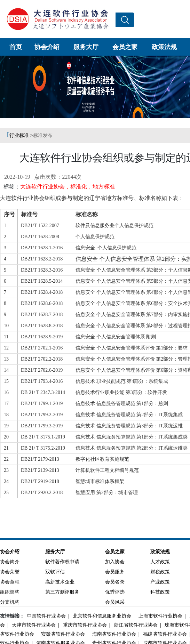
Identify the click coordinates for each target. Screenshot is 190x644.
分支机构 (10, 602)
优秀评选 (115, 592)
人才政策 (160, 562)
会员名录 (115, 582)
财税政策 (160, 572)
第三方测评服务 (62, 592)
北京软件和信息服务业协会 (101, 616)
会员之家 (125, 47)
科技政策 (160, 592)
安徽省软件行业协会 (62, 634)
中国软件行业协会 (46, 616)
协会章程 (10, 582)
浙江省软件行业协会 (135, 625)
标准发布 (43, 135)
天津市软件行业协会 (33, 625)
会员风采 (115, 602)
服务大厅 (86, 47)
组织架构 (10, 592)
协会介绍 (47, 47)
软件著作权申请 (62, 562)
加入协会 (115, 562)
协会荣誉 (10, 572)
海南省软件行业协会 (114, 634)
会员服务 (115, 572)
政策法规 (164, 47)
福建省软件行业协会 (164, 634)
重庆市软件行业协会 (84, 625)
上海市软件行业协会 (160, 616)
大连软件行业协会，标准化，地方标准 (68, 187)
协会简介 (10, 562)
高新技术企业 (60, 582)
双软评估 (55, 572)
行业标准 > (21, 135)
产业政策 (160, 582)
